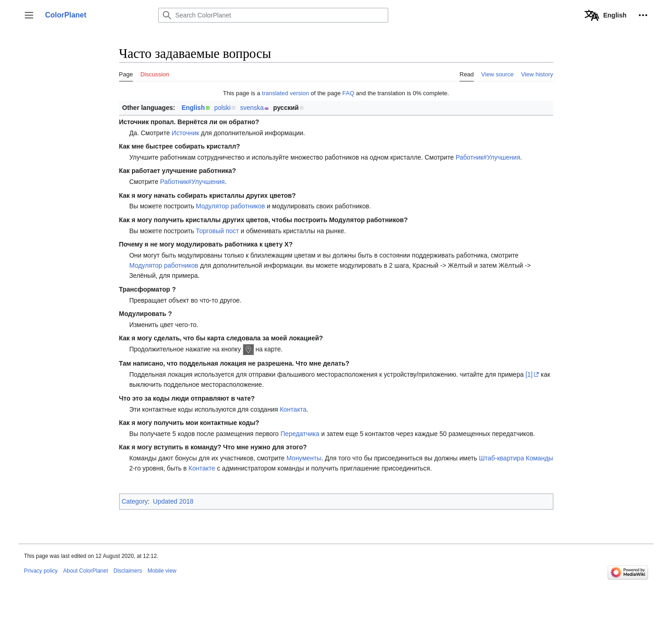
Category (135, 501)
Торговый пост (218, 231)
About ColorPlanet (85, 571)
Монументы (304, 458)
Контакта (293, 409)
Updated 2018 (173, 501)
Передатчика (300, 434)
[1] (529, 374)
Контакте (202, 468)
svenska (252, 108)
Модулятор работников (230, 206)
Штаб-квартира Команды (516, 458)
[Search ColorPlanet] (273, 15)
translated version (285, 93)
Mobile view (162, 571)
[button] (29, 15)
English (193, 108)
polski (223, 108)
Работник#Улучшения (488, 157)
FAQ (348, 93)
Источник (185, 133)
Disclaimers (128, 571)
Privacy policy (41, 571)
